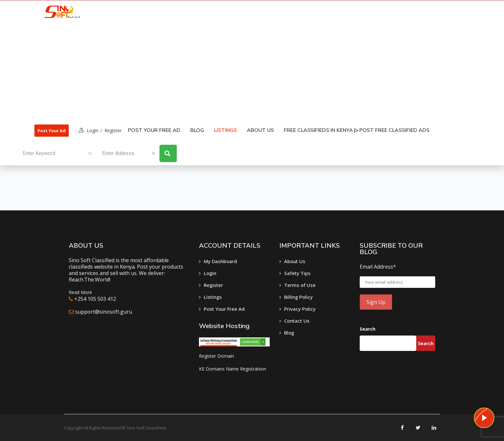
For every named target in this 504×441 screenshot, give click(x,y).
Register (113, 130)
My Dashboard (220, 261)
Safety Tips (297, 273)
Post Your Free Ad (154, 130)
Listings (213, 297)
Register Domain (216, 356)
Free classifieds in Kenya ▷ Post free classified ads (357, 130)
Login (210, 273)
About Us (260, 130)
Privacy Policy (300, 309)
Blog (197, 130)
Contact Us (297, 321)
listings (225, 130)
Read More (80, 292)
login (93, 130)
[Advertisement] (232, 71)
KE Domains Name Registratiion (233, 369)
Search (368, 329)
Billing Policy (298, 297)
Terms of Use (300, 285)
